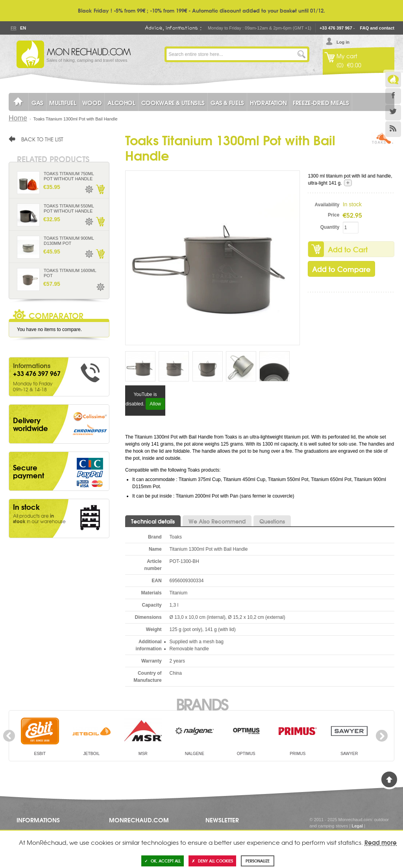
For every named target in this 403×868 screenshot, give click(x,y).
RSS (393, 129)
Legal (357, 826)
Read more (381, 842)
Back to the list (42, 139)
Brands (202, 703)
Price (334, 215)
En (23, 28)
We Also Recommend (217, 521)
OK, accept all (163, 861)
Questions (272, 521)
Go (301, 54)
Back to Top (389, 779)
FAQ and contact (377, 28)
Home (18, 118)
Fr (13, 28)
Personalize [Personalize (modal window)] (258, 861)
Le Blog (393, 80)
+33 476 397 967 (336, 28)
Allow (155, 404)
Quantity (330, 227)
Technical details (153, 521)
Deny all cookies (212, 861)
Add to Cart (348, 249)
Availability (327, 205)
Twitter (393, 113)
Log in (343, 42)
